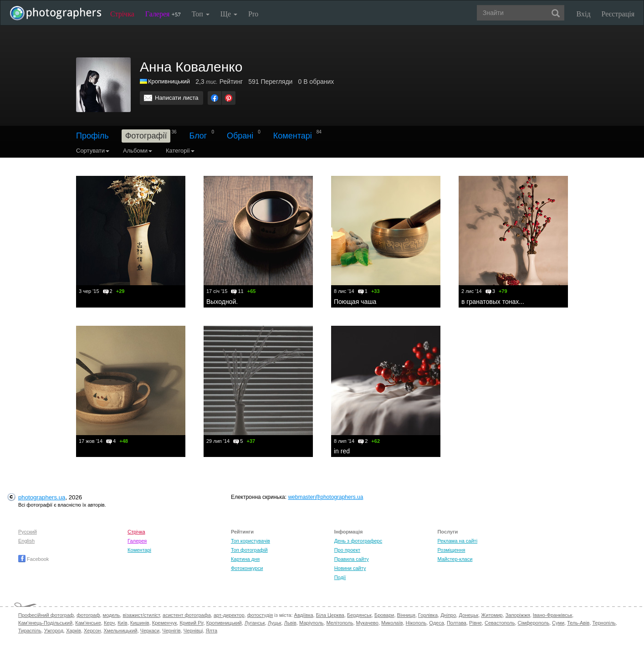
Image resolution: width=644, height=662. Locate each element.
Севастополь (500, 623)
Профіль (92, 136)
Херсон (92, 631)
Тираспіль (30, 631)
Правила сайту (352, 559)
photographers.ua (42, 497)
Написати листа (177, 98)
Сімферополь (534, 623)
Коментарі (293, 136)
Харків (74, 631)
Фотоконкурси (247, 568)
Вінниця (406, 615)
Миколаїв (392, 623)
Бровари (384, 615)
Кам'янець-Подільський (45, 623)
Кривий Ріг (191, 623)
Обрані (240, 136)
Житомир (492, 615)
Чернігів (171, 631)
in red (342, 451)
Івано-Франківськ (552, 615)
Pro (253, 14)
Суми (558, 623)
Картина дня (245, 559)
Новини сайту (350, 568)
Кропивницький (224, 623)
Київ (122, 623)
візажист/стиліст (141, 615)
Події (340, 577)
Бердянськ (359, 615)
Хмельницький (121, 631)
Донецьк (468, 615)
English (26, 541)
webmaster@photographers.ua (325, 497)
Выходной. (222, 302)
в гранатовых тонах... (493, 302)
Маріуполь (311, 623)
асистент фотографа (187, 615)
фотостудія (260, 615)
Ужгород (54, 631)
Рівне (475, 623)
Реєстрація (618, 14)
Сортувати (93, 151)
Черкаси (150, 631)
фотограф (88, 615)
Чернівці (193, 631)
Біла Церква (330, 615)
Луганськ (255, 623)
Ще (229, 14)
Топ (201, 14)
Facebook (33, 559)
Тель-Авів (578, 623)
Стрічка (122, 14)
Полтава (457, 623)
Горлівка (428, 615)
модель (112, 615)
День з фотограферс (358, 541)
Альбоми (138, 151)
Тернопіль (604, 623)
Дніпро (448, 615)
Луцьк (275, 623)
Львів (290, 623)
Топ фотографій (249, 550)
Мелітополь (340, 623)
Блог (198, 136)
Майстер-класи (455, 559)
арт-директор (229, 615)
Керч (109, 623)
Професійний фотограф (46, 615)
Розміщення (451, 550)
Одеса (436, 623)
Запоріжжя (518, 615)
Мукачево (367, 623)
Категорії (180, 151)
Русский (28, 532)
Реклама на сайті (457, 541)
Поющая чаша (355, 302)
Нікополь (416, 623)
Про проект (347, 550)
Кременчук (164, 623)
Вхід (584, 14)
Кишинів (140, 623)
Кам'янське (88, 623)
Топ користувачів (250, 541)
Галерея (163, 14)
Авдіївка (304, 615)
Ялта (212, 631)
